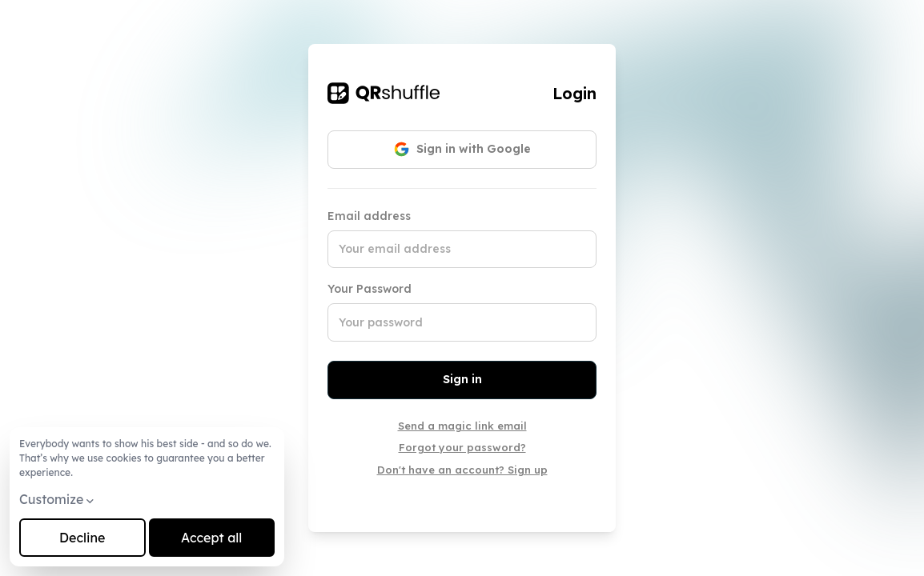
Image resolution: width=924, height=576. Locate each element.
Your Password (370, 289)
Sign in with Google (462, 149)
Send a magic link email (462, 426)
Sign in (462, 379)
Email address (369, 216)
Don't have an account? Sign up (462, 470)
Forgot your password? (462, 447)
